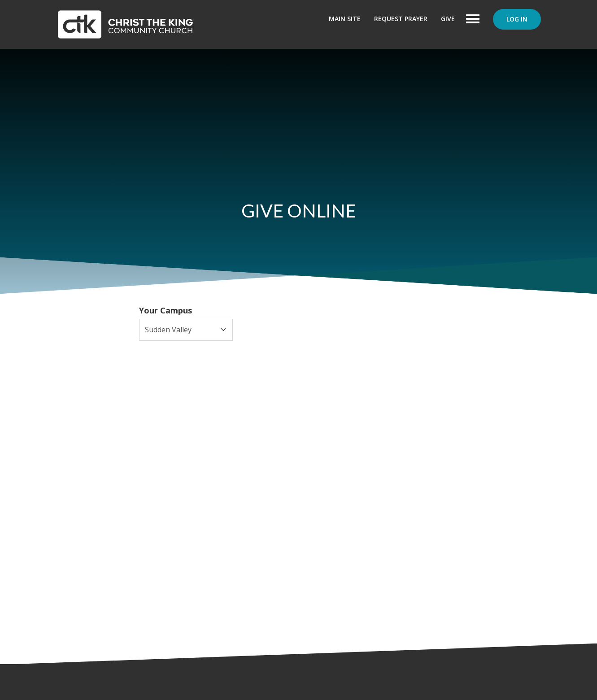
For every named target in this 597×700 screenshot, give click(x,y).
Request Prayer (401, 19)
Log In (517, 19)
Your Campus (166, 310)
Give (448, 19)
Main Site (345, 19)
